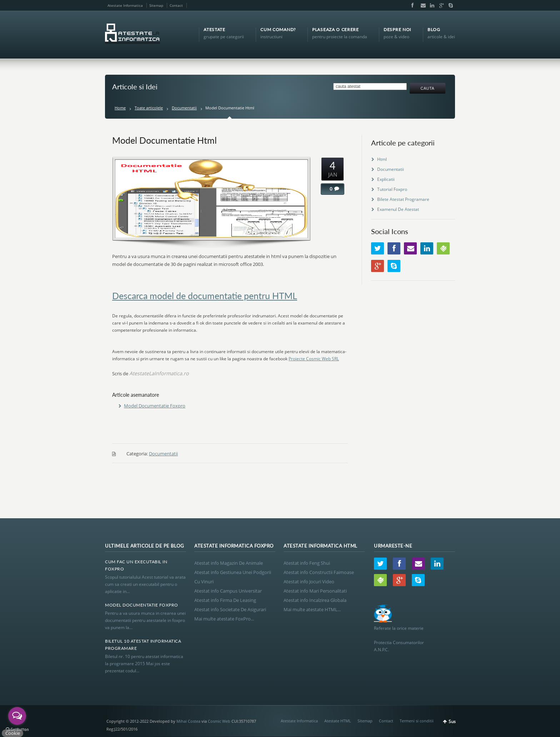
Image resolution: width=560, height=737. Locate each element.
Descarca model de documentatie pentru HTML (205, 296)
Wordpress (443, 248)
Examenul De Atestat (398, 209)
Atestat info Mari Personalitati (315, 591)
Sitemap (156, 5)
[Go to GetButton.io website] (17, 730)
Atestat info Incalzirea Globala (315, 600)
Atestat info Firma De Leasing (225, 600)
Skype (449, 5)
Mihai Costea (188, 721)
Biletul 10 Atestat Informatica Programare (143, 645)
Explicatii (386, 179)
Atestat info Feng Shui (307, 563)
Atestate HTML (338, 721)
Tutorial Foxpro (392, 189)
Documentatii (184, 108)
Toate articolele (149, 108)
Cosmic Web (219, 721)
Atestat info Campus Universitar (228, 591)
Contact (176, 5)
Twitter (377, 248)
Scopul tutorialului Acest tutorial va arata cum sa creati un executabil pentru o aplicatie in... (145, 584)
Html (382, 159)
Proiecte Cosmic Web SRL (314, 359)
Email (421, 5)
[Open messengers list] (17, 716)
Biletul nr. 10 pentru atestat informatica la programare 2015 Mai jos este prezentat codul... (144, 664)
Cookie (13, 733)
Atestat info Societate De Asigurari (230, 609)
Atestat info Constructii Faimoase (319, 572)
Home (120, 108)
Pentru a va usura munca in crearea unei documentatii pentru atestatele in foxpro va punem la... (145, 620)
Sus (452, 721)
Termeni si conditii (417, 721)
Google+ (440, 5)
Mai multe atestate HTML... (312, 609)
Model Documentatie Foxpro (155, 406)
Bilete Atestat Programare (403, 199)
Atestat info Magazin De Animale (229, 563)
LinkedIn (431, 5)
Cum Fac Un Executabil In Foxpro (136, 565)
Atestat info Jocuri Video (309, 582)
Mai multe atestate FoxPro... (224, 619)
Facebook (412, 5)
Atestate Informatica (125, 5)
